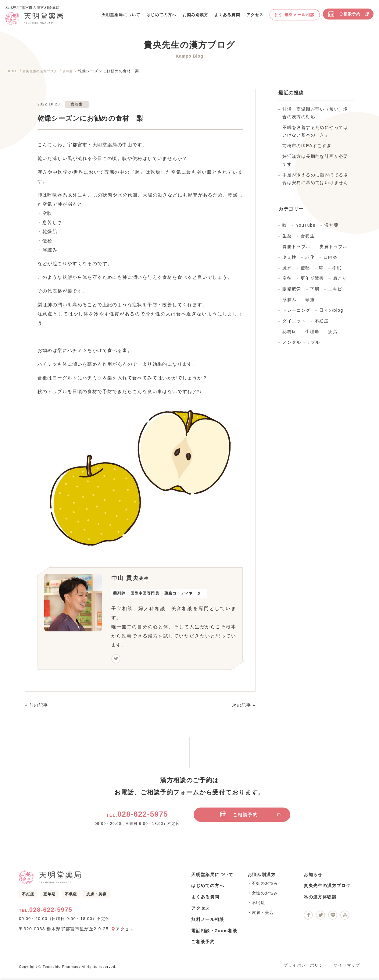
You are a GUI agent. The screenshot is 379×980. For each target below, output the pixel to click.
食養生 (77, 75)
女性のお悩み (265, 897)
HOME (13, 75)
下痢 (315, 293)
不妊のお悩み (265, 887)
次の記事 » (244, 709)
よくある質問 (226, 17)
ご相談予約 (347, 16)
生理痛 (312, 336)
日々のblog (331, 314)
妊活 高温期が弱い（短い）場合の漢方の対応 (315, 117)
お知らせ (313, 879)
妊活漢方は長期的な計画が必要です (315, 164)
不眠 (337, 272)
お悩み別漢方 (195, 17)
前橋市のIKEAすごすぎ (307, 150)
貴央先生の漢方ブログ (45, 75)
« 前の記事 (37, 709)
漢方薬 (331, 229)
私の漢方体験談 (320, 901)
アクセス (254, 17)
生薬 (287, 240)
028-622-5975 (137, 818)
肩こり (340, 282)
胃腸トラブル (296, 250)
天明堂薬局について (120, 17)
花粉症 (289, 336)
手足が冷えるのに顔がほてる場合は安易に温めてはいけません (315, 183)
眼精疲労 (292, 293)
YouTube (306, 229)
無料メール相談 (294, 17)
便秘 (305, 272)
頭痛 (310, 304)
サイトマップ (347, 969)
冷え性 (289, 261)
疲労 (333, 336)
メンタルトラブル (301, 346)
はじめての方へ (161, 17)
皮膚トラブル (333, 250)
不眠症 (71, 899)
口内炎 (331, 261)
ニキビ (335, 293)
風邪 (287, 272)
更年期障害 (312, 282)
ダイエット (294, 325)
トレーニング (296, 314)
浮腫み (289, 304)
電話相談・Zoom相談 (214, 935)
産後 (287, 282)
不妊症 (322, 325)
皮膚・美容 (97, 899)
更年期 (49, 899)
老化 (310, 261)
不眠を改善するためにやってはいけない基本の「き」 (315, 135)
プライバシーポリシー (306, 969)
